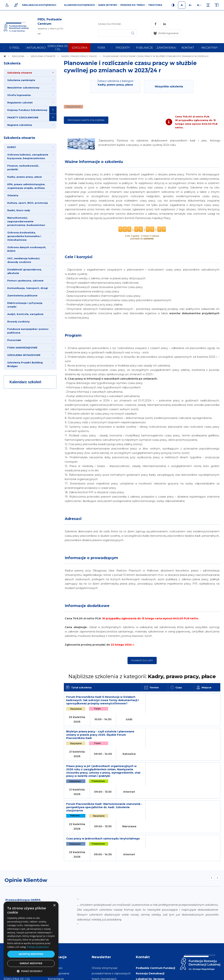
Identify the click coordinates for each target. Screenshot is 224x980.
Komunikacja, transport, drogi (28, 288)
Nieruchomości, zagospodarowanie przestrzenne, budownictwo (26, 221)
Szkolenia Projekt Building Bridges (25, 364)
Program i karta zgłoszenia (86, 120)
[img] (51, 27)
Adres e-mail (100, 937)
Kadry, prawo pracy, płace (25, 177)
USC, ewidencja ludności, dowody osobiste (24, 260)
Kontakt (143, 893)
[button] (31, 971)
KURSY (12, 147)
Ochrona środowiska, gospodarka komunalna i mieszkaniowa (24, 236)
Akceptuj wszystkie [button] (31, 954)
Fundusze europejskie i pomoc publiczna (28, 331)
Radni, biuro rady (19, 210)
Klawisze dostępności (80, 5)
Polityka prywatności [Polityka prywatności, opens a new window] (38, 947)
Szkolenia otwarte (19, 138)
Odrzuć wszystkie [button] (31, 963)
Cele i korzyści (79, 257)
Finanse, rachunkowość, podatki (23, 167)
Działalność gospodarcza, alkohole (25, 271)
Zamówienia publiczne (22, 295)
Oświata (13, 195)
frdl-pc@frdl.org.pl (155, 942)
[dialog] (31, 939)
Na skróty (12, 893)
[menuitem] (15, 48)
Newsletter (101, 893)
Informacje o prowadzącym (91, 558)
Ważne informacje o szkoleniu (94, 162)
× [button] (54, 905)
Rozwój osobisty (19, 322)
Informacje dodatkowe (87, 606)
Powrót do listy (142, 660)
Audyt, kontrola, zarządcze (25, 314)
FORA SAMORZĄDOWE (22, 348)
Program (73, 335)
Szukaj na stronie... (110, 24)
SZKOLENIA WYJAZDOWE (24, 355)
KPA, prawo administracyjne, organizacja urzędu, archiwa (26, 186)
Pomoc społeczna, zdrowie (25, 281)
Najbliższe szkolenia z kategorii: (142, 676)
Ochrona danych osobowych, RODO (27, 249)
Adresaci (73, 519)
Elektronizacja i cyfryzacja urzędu (25, 305)
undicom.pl (212, 975)
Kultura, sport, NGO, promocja (28, 203)
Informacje (57, 893)
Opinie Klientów (26, 816)
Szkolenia (12, 63)
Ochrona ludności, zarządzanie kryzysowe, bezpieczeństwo (28, 156)
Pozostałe (14, 340)
